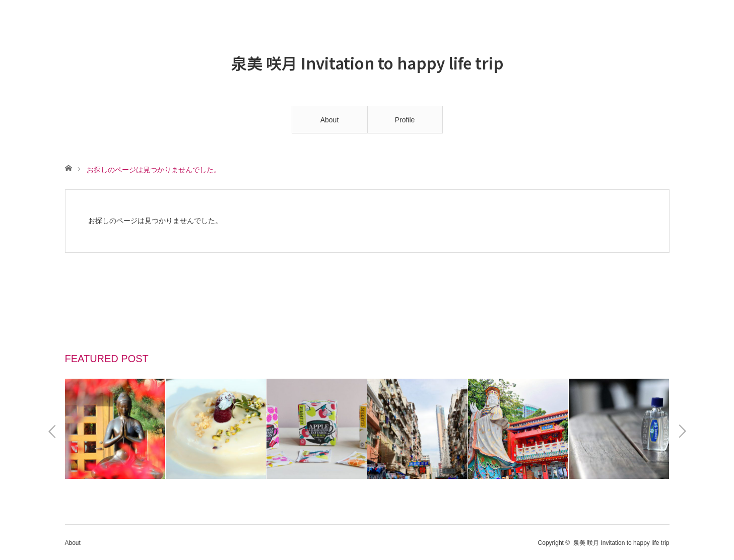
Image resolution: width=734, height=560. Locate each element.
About (330, 120)
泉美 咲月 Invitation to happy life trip (367, 62)
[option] (115, 429)
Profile (405, 120)
